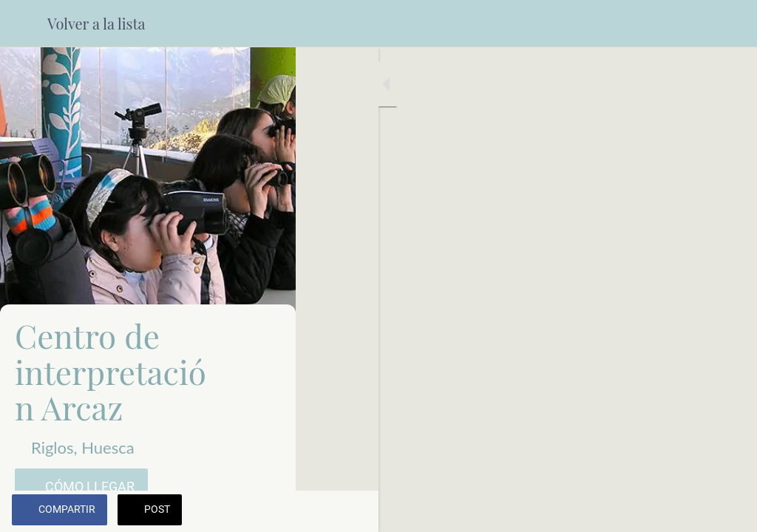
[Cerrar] (24, 24)
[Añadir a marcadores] (727, 511)
